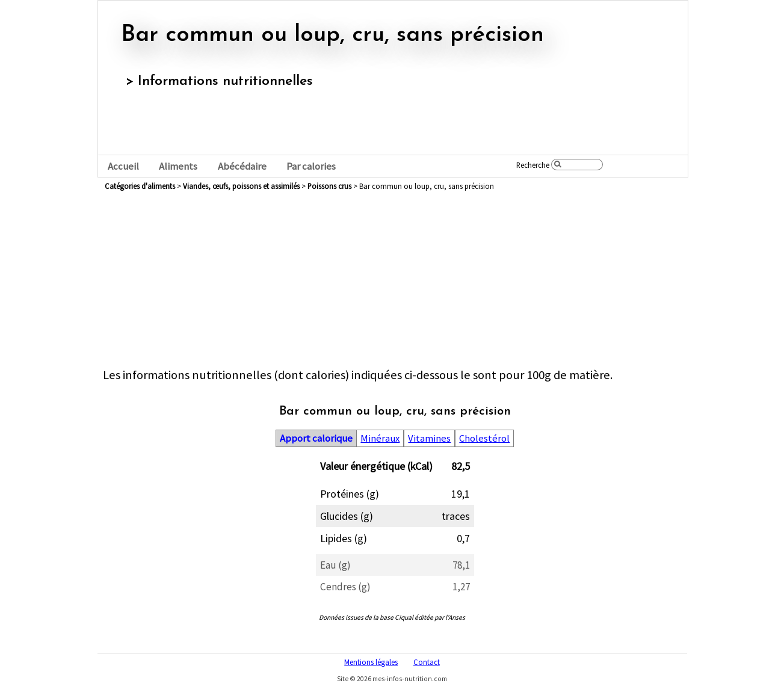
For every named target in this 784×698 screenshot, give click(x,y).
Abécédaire (242, 166)
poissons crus (329, 186)
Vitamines (429, 438)
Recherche (533, 165)
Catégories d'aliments (140, 186)
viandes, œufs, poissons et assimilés (241, 186)
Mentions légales (371, 662)
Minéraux (380, 438)
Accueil (123, 166)
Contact (427, 662)
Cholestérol (484, 438)
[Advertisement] (395, 283)
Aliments (178, 166)
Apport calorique (316, 438)
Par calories (311, 166)
